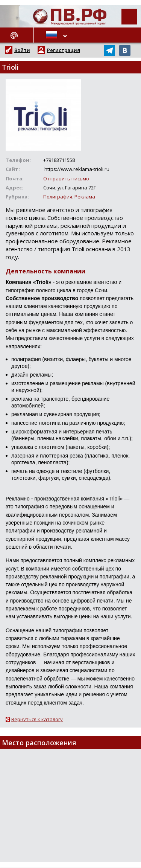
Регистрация (64, 50)
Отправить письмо (66, 178)
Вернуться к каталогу (37, 719)
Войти (22, 50)
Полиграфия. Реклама (69, 197)
